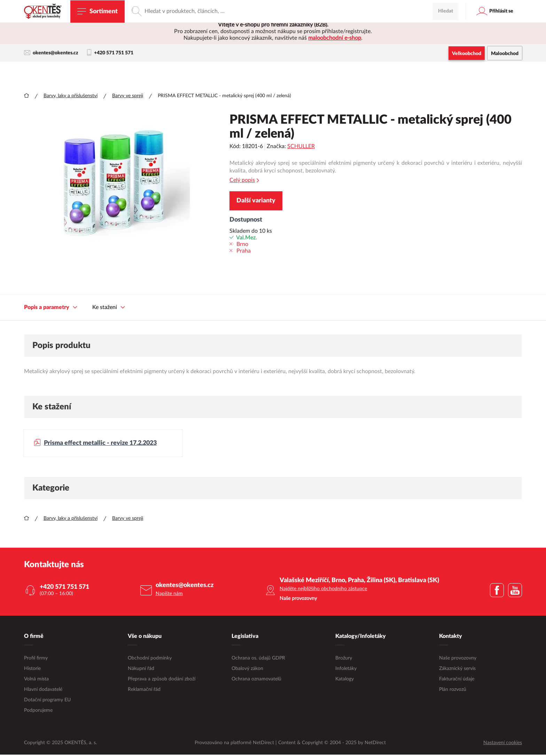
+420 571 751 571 (110, 53)
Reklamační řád (144, 691)
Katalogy (345, 680)
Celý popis (244, 181)
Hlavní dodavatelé (43, 691)
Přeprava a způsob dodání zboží (162, 680)
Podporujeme (38, 711)
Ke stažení (109, 308)
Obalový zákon (247, 670)
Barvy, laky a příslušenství (71, 96)
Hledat (446, 73)
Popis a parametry (51, 308)
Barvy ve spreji (128, 96)
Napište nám (169, 595)
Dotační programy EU (47, 701)
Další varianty (256, 201)
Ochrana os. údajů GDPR (258, 659)
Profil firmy (36, 659)
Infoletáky (346, 670)
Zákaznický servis (457, 670)
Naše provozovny (458, 659)
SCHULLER (301, 147)
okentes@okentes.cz (51, 53)
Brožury (344, 659)
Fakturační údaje (457, 680)
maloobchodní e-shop (335, 38)
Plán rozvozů (453, 691)
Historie (32, 670)
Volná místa (36, 680)
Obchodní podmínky (150, 659)
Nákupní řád (141, 670)
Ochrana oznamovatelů (256, 680)
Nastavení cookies (503, 744)
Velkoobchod (467, 54)
